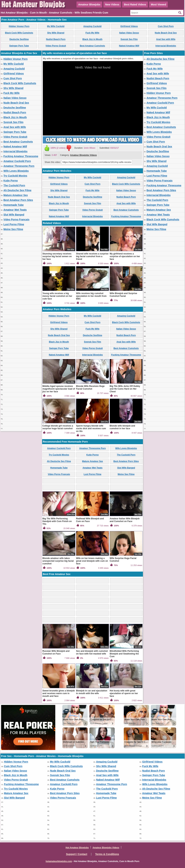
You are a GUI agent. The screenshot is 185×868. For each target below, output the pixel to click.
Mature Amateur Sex (16, 195)
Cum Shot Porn (166, 26)
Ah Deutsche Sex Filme (17, 190)
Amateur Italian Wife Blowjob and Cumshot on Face (125, 520)
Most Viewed (159, 5)
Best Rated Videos (135, 5)
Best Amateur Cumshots (92, 46)
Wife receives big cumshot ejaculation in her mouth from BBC (91, 296)
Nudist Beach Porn (56, 39)
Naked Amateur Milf (129, 46)
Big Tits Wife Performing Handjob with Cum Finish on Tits (57, 521)
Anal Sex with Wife (166, 39)
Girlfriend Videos (129, 26)
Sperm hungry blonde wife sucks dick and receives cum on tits (91, 429)
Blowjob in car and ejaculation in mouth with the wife (92, 692)
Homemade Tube (14, 205)
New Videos (112, 5)
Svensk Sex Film (129, 39)
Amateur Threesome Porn (19, 166)
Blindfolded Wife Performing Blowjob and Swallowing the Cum (124, 654)
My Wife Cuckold (56, 26)
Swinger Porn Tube (19, 46)
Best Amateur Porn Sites (18, 200)
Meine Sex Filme (13, 229)
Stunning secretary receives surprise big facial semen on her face (57, 256)
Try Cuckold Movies (15, 176)
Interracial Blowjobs (166, 46)
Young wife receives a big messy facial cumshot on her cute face (57, 296)
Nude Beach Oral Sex (166, 33)
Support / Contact (77, 854)
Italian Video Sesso (129, 33)
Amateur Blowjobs (89, 5)
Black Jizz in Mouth (92, 39)
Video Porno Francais (16, 219)
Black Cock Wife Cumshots (19, 33)
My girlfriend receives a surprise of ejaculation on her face (125, 256)
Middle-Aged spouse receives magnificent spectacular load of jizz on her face (59, 389)
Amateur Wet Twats (15, 210)
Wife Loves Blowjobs (16, 171)
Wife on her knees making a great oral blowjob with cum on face (92, 561)
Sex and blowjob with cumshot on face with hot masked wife (92, 652)
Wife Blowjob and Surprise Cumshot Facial (123, 295)
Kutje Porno (11, 181)
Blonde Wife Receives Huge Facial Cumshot (90, 388)
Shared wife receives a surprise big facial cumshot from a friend (92, 256)
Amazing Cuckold (92, 26)
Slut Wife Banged (14, 215)
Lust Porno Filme (14, 224)
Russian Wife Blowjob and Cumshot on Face (56, 652)
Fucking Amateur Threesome (21, 156)
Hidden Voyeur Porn (19, 26)
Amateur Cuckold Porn (17, 161)
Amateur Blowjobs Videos (83, 155)
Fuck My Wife (92, 33)
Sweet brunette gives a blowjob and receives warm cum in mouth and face (59, 693)
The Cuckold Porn (14, 185)
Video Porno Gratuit (56, 46)
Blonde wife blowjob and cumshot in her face (122, 427)
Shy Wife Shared (56, 33)
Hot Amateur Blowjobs (77, 848)
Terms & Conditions (107, 854)
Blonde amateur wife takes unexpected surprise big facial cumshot (58, 561)
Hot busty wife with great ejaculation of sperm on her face (124, 693)
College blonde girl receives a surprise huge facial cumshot (58, 427)
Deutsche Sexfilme (19, 39)
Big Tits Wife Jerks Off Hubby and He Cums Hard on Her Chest (125, 389)
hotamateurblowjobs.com (59, 861)
